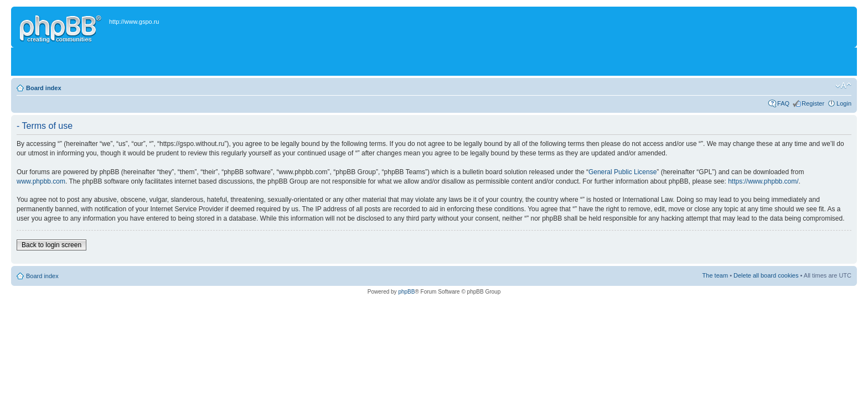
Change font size (843, 86)
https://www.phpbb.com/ (763, 181)
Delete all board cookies (766, 275)
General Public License (622, 172)
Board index (44, 88)
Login (844, 103)
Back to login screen (51, 245)
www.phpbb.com (41, 181)
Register (813, 103)
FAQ (783, 103)
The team (715, 275)
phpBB (406, 292)
